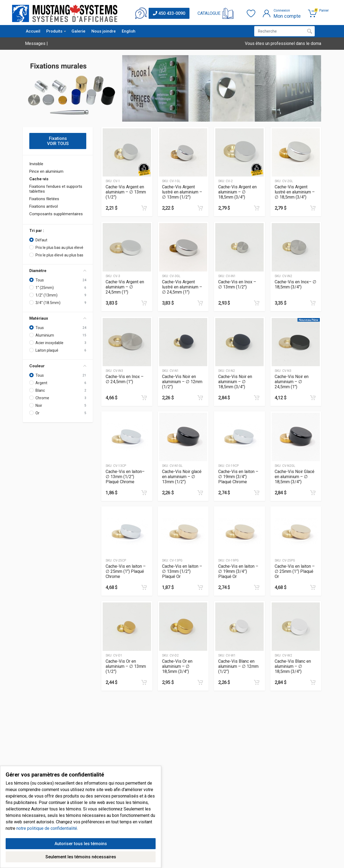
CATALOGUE (209, 13)
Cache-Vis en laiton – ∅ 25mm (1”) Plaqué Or (295, 571)
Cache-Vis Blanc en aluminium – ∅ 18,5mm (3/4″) (293, 666)
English (129, 31)
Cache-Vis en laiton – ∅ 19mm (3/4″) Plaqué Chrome (238, 477)
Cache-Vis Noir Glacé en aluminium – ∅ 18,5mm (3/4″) (295, 477)
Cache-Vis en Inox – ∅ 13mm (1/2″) (237, 284)
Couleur (58, 366)
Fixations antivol (44, 206)
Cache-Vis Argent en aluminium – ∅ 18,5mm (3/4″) (237, 192)
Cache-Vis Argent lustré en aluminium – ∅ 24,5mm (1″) (182, 287)
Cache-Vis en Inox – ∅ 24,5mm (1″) (125, 379)
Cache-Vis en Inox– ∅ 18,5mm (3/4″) (295, 284)
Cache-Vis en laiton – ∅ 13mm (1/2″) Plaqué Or (182, 571)
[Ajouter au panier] (144, 208)
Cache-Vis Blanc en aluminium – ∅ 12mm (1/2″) (238, 666)
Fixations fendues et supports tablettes (56, 189)
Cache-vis (39, 179)
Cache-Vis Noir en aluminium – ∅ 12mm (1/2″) (182, 382)
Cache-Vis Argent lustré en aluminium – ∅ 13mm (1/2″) (182, 192)
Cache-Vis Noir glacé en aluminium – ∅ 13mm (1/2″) (182, 477)
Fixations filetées (44, 199)
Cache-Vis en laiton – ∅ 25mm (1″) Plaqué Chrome (126, 571)
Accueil (33, 31)
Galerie (78, 31)
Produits (56, 31)
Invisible (36, 164)
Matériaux (58, 318)
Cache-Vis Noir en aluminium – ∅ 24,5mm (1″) (292, 382)
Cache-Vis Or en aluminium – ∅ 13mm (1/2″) (126, 666)
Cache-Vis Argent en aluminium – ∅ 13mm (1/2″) (126, 192)
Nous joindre (104, 31)
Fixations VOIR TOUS (58, 141)
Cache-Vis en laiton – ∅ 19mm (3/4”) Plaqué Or (238, 571)
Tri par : (37, 231)
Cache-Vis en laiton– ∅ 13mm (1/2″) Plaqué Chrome (125, 477)
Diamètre (58, 271)
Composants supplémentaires (56, 214)
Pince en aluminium (46, 171)
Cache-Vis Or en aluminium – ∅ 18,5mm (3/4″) (177, 666)
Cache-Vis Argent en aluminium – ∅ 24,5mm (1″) (125, 287)
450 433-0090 (169, 13)
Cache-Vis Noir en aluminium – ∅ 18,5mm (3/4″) (235, 382)
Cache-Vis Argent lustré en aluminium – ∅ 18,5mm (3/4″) (295, 192)
